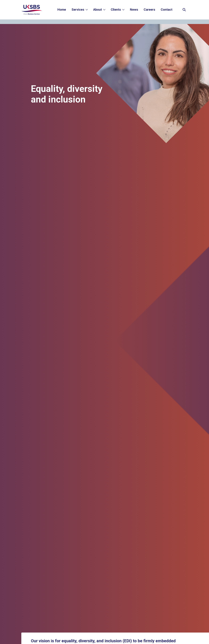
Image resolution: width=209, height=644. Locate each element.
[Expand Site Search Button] (184, 12)
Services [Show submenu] (80, 12)
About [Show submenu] (99, 12)
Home (62, 12)
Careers (149, 12)
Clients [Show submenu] (118, 12)
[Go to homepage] (33, 16)
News (134, 12)
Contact (167, 12)
